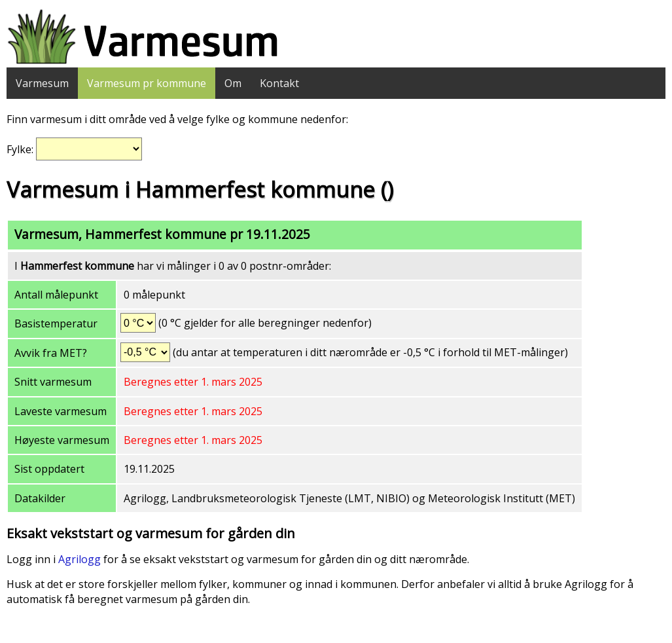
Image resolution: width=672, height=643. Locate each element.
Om (233, 83)
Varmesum (42, 83)
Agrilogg (80, 559)
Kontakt (279, 83)
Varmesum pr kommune (147, 83)
